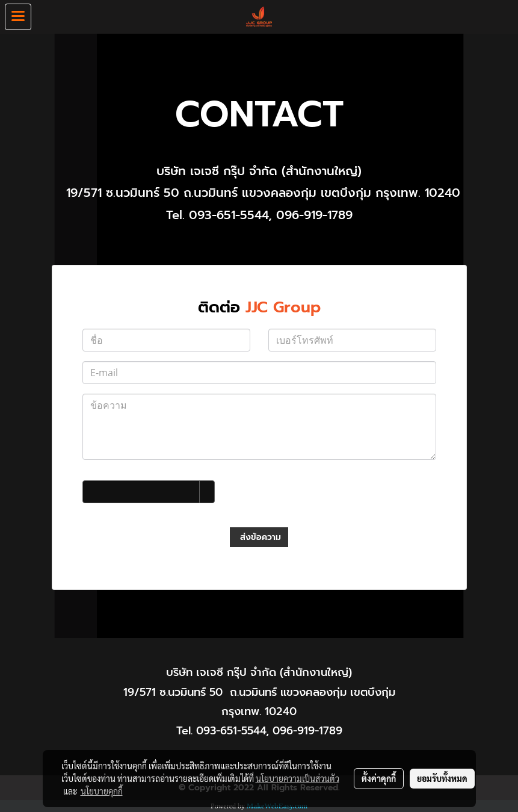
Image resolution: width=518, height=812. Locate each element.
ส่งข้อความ (259, 537)
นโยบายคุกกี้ (102, 791)
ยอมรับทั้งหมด (442, 778)
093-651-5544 (229, 215)
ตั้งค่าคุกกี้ (379, 778)
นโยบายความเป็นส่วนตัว (298, 778)
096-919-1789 (314, 215)
